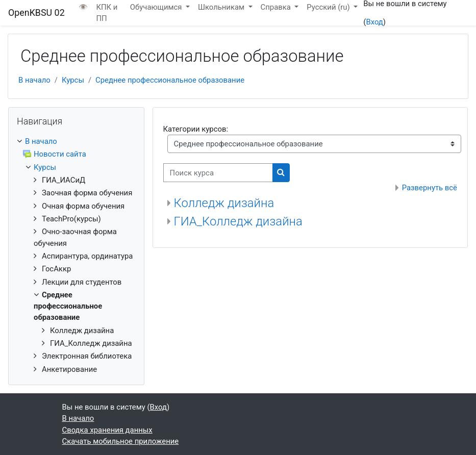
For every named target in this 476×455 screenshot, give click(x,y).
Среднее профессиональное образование (170, 80)
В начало (34, 80)
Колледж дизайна (224, 203)
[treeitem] (76, 255)
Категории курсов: (196, 129)
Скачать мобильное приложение (121, 441)
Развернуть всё (430, 188)
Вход (374, 22)
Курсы (73, 80)
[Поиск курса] (218, 172)
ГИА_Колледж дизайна (238, 221)
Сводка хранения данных (107, 430)
